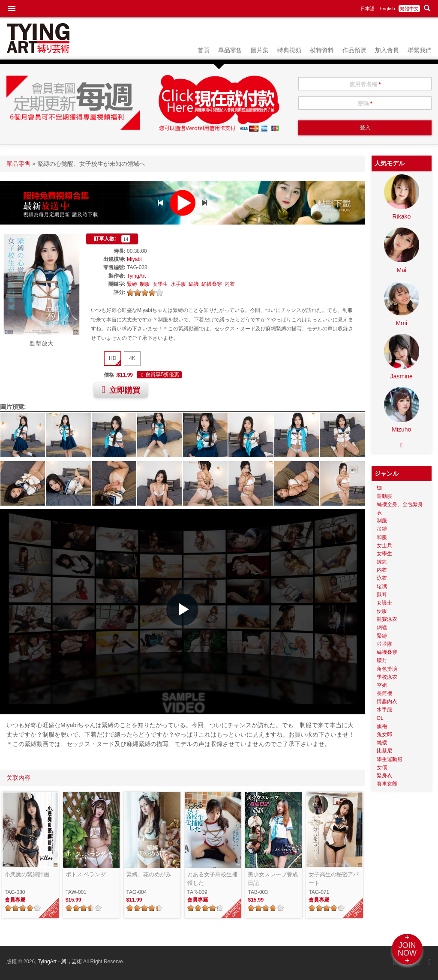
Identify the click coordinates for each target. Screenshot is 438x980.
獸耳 (382, 595)
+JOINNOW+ (407, 949)
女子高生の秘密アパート (334, 879)
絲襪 (194, 284)
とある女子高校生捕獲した (212, 879)
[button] (182, 610)
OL (380, 718)
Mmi (402, 323)
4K (132, 358)
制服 (145, 284)
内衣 (230, 284)
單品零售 (230, 50)
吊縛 (382, 529)
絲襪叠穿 (212, 284)
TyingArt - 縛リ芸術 (60, 962)
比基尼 (384, 751)
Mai (402, 270)
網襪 (382, 628)
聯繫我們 (420, 50)
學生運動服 (390, 759)
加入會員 (387, 50)
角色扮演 (387, 669)
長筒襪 (384, 693)
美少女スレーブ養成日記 (273, 879)
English (387, 9)
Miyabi (134, 259)
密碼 (365, 103)
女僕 (382, 767)
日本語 (367, 9)
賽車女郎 (387, 784)
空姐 (382, 685)
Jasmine (402, 376)
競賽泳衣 (387, 619)
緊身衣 (384, 776)
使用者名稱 (365, 84)
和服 (382, 537)
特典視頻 (289, 50)
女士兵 (384, 545)
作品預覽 (354, 50)
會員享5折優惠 (159, 375)
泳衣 (382, 578)
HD (112, 358)
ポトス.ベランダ (86, 874)
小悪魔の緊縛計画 (27, 874)
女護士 (384, 603)
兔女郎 (384, 734)
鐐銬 (382, 562)
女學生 (160, 284)
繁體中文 (409, 9)
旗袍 (382, 726)
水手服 (178, 284)
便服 (382, 611)
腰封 (382, 660)
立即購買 (121, 390)
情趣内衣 (387, 701)
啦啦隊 (384, 644)
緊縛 (132, 284)
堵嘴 (382, 587)
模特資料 (322, 50)
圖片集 (260, 50)
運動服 (384, 496)
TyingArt (136, 276)
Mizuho (401, 429)
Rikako (401, 216)
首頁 (204, 50)
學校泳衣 (387, 677)
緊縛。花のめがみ (149, 874)
